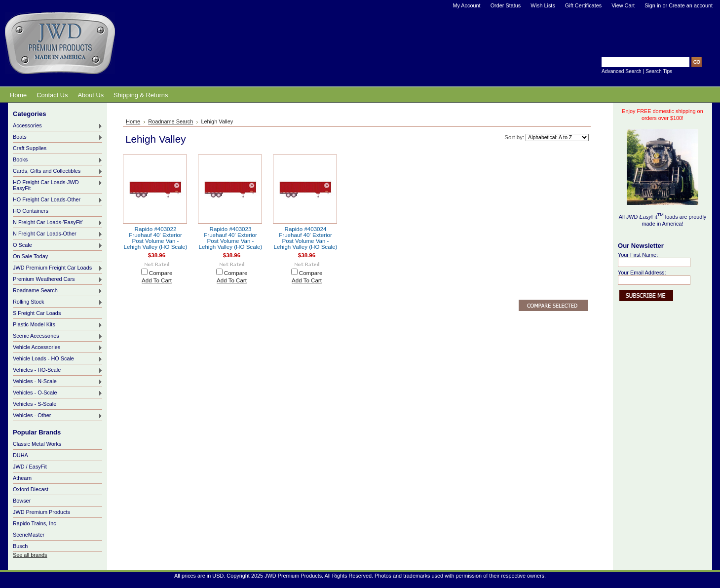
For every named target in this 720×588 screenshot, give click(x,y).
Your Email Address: (642, 273)
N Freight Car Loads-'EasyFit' (58, 223)
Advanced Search (622, 71)
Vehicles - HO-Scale (58, 370)
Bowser (22, 501)
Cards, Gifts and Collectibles (58, 171)
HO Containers (31, 211)
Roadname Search (58, 291)
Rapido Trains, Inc (35, 523)
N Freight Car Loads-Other (58, 234)
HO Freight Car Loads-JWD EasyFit (58, 185)
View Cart (623, 5)
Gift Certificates (583, 5)
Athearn (22, 478)
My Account (466, 5)
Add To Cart (157, 280)
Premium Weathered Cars (58, 279)
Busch (20, 546)
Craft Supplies (30, 148)
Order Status (506, 5)
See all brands (30, 555)
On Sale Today (30, 256)
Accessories (58, 126)
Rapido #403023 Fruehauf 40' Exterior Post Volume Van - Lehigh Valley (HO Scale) (231, 238)
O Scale (58, 245)
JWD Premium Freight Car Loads (58, 268)
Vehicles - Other (58, 416)
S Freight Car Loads (37, 313)
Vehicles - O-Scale (58, 393)
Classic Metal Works (37, 444)
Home (133, 121)
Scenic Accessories (58, 336)
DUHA (20, 455)
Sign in (653, 5)
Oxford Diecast (31, 489)
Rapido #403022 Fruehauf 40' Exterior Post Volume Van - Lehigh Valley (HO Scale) (156, 238)
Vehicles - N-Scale (58, 382)
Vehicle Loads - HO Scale (58, 359)
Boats (58, 137)
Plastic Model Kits (58, 325)
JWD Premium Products (41, 512)
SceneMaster (29, 535)
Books (58, 160)
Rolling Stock (58, 302)
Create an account (691, 5)
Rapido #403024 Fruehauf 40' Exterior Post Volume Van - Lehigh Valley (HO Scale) (306, 238)
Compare (161, 273)
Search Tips (659, 71)
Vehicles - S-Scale (35, 404)
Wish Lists (543, 5)
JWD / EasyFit (30, 467)
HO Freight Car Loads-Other (58, 200)
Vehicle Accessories (58, 348)
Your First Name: (638, 255)
